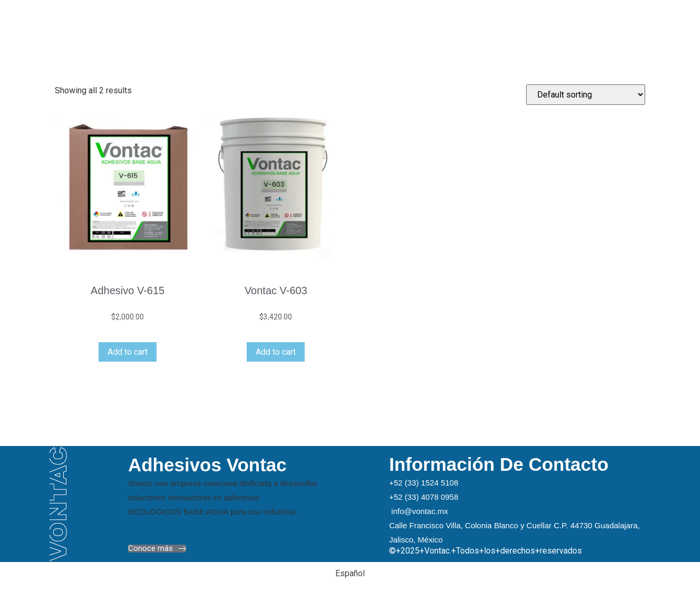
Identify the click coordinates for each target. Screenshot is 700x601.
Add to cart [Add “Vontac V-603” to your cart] (276, 352)
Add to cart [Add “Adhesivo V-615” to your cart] (128, 352)
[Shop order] (586, 95)
